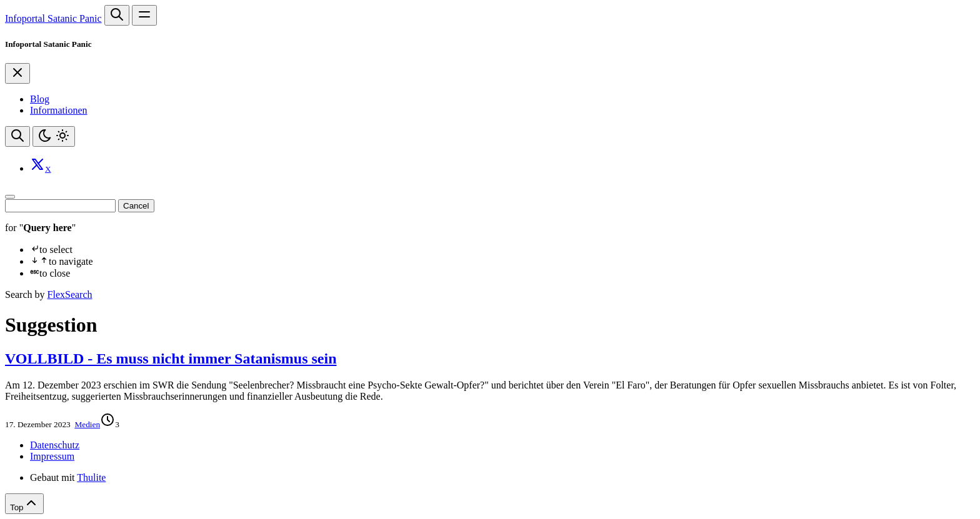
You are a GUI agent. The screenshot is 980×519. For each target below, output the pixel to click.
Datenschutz (55, 445)
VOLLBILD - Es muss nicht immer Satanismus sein (171, 358)
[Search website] (117, 15)
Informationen (59, 110)
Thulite (91, 477)
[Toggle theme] (54, 136)
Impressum (52, 456)
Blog (40, 99)
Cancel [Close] (136, 206)
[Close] (17, 73)
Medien (87, 424)
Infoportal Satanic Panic (53, 18)
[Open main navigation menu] (144, 15)
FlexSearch (70, 294)
